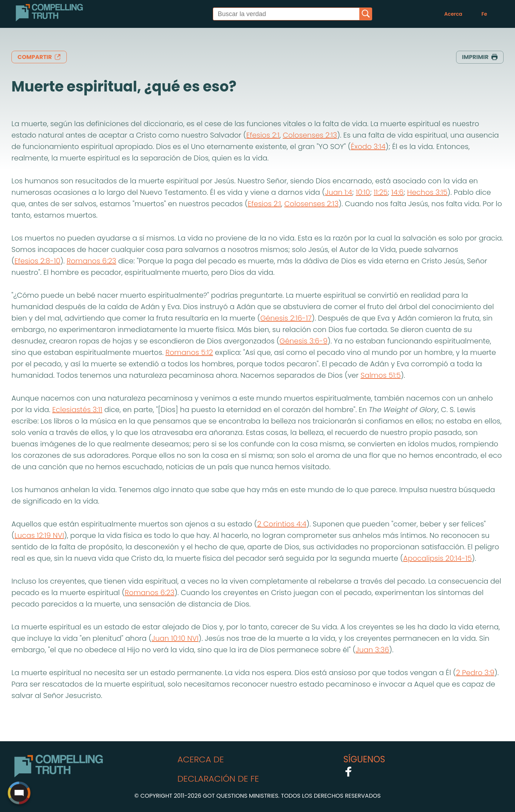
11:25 (381, 192)
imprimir (480, 57)
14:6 (397, 192)
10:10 (363, 192)
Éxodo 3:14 (368, 147)
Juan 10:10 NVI (175, 638)
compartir (39, 57)
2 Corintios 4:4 (282, 524)
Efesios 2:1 (263, 135)
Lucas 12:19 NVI (39, 535)
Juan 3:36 (372, 650)
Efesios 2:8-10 (37, 261)
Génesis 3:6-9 (304, 341)
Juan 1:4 (339, 192)
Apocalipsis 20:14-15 (437, 558)
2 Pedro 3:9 (475, 673)
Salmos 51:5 (381, 375)
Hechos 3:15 (427, 192)
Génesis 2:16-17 (286, 318)
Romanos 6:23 (91, 261)
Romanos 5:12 (189, 352)
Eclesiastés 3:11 (77, 410)
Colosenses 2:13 (310, 135)
